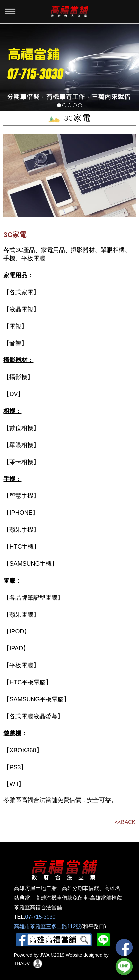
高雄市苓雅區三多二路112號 (48, 927)
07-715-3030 (40, 917)
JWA (44, 955)
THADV (22, 963)
